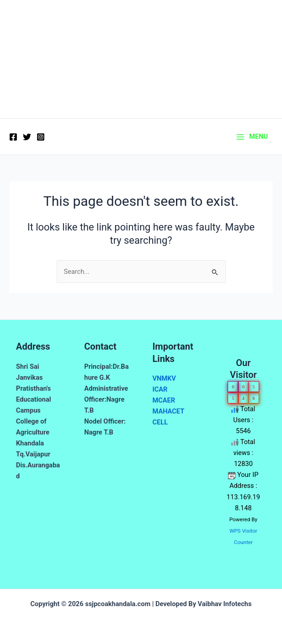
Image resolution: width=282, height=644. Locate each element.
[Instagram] (41, 137)
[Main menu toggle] (252, 137)
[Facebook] (13, 137)
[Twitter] (27, 137)
